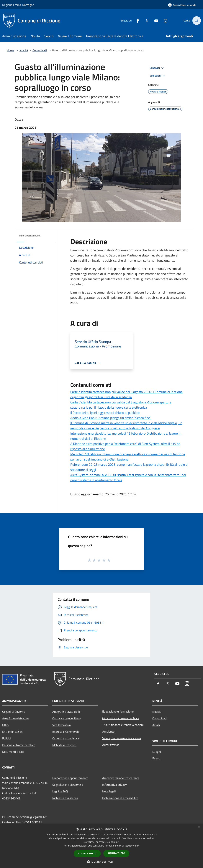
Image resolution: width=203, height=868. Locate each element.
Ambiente (108, 731)
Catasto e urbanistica (66, 738)
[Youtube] (154, 20)
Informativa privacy (114, 785)
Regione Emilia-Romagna (18, 5)
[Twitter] (145, 20)
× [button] (199, 828)
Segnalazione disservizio (68, 785)
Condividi (157, 68)
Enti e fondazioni (13, 732)
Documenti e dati (13, 752)
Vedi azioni (158, 76)
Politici (6, 738)
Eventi (156, 758)
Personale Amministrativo (19, 745)
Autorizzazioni (111, 745)
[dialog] (101, 846)
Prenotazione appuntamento (70, 778)
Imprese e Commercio (66, 732)
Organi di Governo (14, 712)
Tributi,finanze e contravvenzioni (123, 725)
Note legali (109, 791)
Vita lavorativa (62, 725)
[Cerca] (196, 21)
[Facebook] (135, 20)
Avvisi (156, 725)
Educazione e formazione (118, 711)
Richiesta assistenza (65, 798)
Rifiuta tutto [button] (116, 853)
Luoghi (157, 752)
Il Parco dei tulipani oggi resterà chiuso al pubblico (105, 413)
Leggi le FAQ (60, 791)
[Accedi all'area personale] (182, 5)
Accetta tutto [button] (87, 853)
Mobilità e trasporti (64, 745)
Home (10, 50)
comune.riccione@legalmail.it (28, 817)
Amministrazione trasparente (121, 778)
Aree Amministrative (15, 718)
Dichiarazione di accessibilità (120, 798)
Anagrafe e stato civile (66, 712)
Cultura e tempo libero (66, 718)
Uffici (5, 725)
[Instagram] (163, 20)
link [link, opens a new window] (137, 846)
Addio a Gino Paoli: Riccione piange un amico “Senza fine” (111, 418)
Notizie (157, 712)
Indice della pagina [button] (30, 236)
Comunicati (40, 50)
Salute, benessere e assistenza (122, 738)
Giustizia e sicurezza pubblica (121, 718)
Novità (24, 50)
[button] (101, 862)
